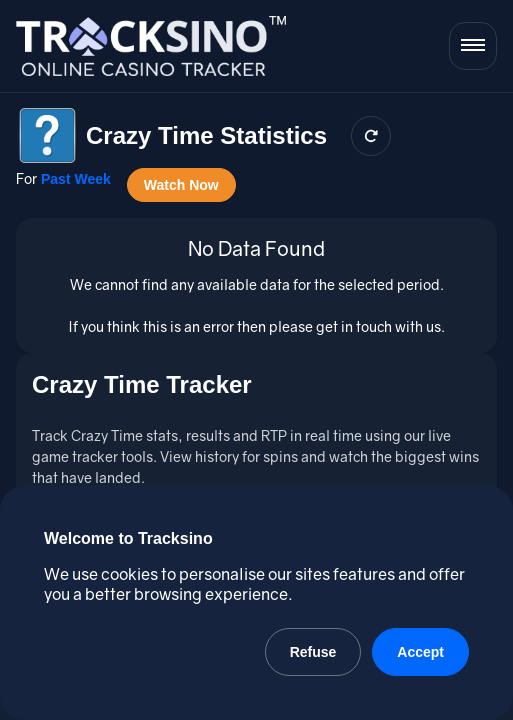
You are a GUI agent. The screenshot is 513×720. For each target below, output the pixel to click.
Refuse (313, 652)
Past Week (76, 179)
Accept (420, 652)
